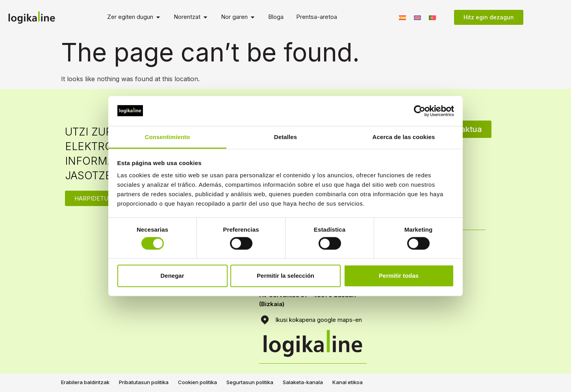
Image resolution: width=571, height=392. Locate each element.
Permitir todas (399, 276)
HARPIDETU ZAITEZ (103, 198)
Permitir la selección (285, 276)
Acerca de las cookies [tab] (404, 137)
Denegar (172, 276)
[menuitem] (402, 17)
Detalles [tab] (285, 137)
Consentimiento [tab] (168, 137)
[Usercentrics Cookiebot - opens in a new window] (420, 111)
